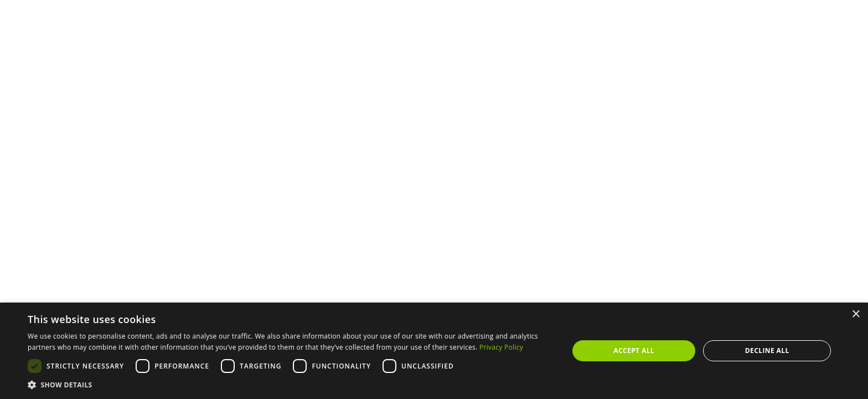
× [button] (856, 314)
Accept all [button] (634, 351)
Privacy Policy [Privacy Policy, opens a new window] (501, 347)
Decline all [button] (767, 351)
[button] (290, 385)
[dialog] (434, 351)
